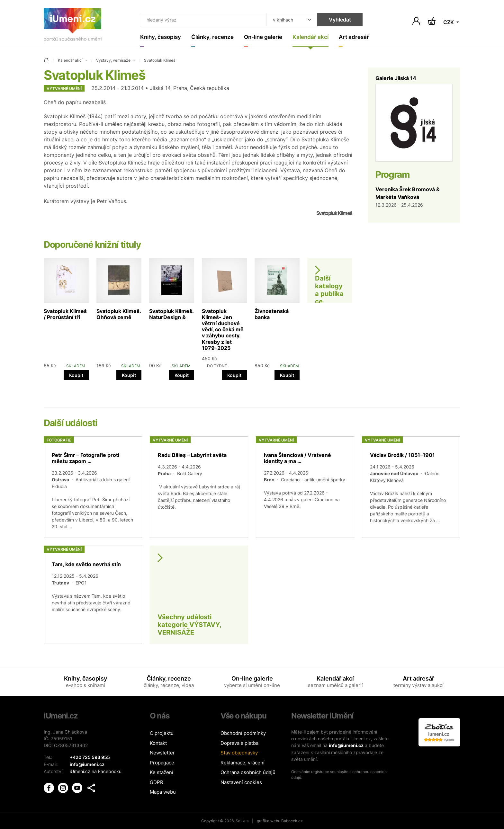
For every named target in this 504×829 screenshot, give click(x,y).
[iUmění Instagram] (64, 787)
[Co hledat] (201, 20)
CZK (449, 22)
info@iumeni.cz (346, 746)
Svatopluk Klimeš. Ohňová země (119, 314)
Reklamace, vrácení (243, 763)
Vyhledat (336, 20)
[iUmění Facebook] (50, 787)
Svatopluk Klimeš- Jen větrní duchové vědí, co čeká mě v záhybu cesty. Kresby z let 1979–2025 (223, 330)
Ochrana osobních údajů (248, 773)
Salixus (242, 821)
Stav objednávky (239, 753)
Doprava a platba (239, 743)
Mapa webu (163, 792)
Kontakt (158, 743)
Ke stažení (162, 773)
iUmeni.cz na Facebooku (96, 771)
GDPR (157, 782)
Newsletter (162, 753)
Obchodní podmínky (243, 733)
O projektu (162, 733)
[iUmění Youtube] (78, 787)
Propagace (162, 763)
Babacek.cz (292, 821)
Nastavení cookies (241, 782)
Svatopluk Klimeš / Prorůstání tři (65, 314)
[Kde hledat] (288, 20)
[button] (91, 787)
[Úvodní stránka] (73, 26)
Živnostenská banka (272, 314)
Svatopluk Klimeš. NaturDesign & (171, 314)
